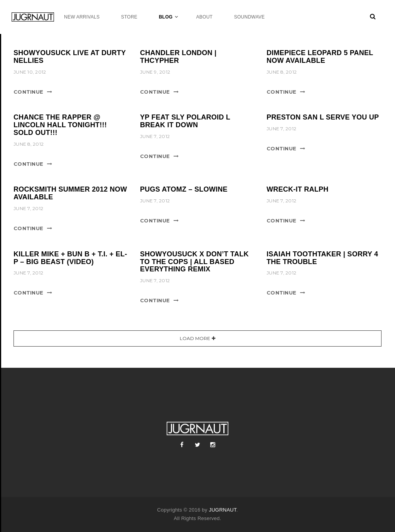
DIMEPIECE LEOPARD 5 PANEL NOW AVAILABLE (320, 57)
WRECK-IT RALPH (297, 189)
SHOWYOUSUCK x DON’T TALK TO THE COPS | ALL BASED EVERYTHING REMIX (194, 262)
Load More (195, 338)
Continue (28, 92)
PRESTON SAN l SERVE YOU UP (323, 117)
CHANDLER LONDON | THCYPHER (178, 57)
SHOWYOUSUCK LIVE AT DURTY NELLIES (70, 57)
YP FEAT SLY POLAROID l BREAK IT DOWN (185, 121)
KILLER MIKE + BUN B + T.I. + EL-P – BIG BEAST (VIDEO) (70, 258)
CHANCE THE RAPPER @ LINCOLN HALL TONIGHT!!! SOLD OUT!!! (60, 125)
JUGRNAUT (222, 510)
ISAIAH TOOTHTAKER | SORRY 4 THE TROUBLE (322, 258)
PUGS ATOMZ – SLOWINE (184, 189)
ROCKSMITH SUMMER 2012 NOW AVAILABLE (70, 193)
